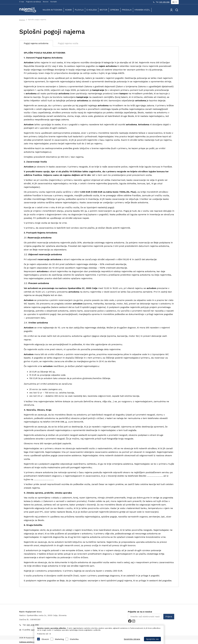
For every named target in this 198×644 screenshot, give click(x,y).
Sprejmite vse (152, 639)
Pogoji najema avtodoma (36, 43)
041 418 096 (164, 2)
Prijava (169, 617)
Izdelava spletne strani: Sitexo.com (34, 642)
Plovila (79, 10)
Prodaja (127, 10)
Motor (103, 10)
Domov (22, 20)
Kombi (69, 10)
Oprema (115, 10)
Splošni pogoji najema (37, 20)
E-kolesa (92, 10)
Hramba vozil (142, 10)
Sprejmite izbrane (132, 639)
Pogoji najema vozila (68, 43)
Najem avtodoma (52, 10)
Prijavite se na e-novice (140, 612)
